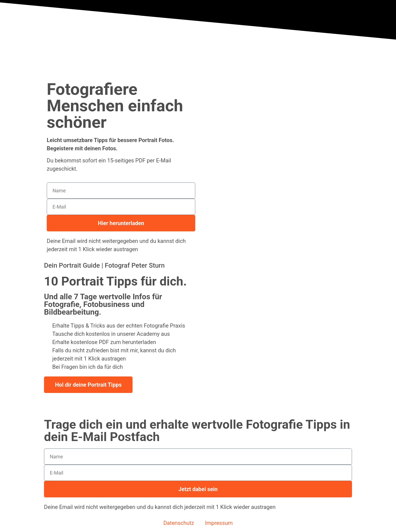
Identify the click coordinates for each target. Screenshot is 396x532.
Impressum (219, 523)
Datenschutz (179, 523)
